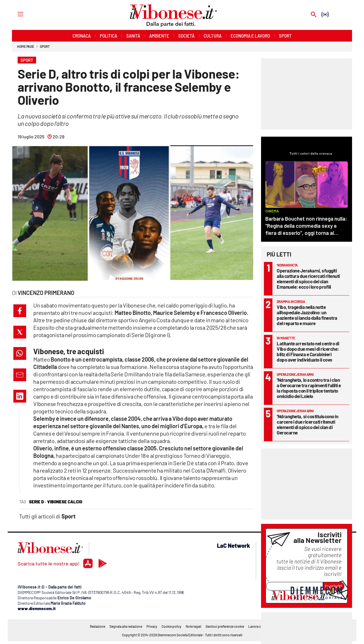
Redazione (98, 626)
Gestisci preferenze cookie (225, 626)
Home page (26, 46)
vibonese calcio (65, 502)
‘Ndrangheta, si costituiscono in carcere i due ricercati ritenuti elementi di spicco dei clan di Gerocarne (307, 424)
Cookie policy (171, 626)
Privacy (152, 626)
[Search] (314, 15)
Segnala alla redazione (126, 626)
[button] (20, 311)
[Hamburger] (15, 14)
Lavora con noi (259, 626)
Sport (45, 46)
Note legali (194, 626)
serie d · (37, 502)
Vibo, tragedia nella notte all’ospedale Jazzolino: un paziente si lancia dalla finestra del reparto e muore (307, 315)
